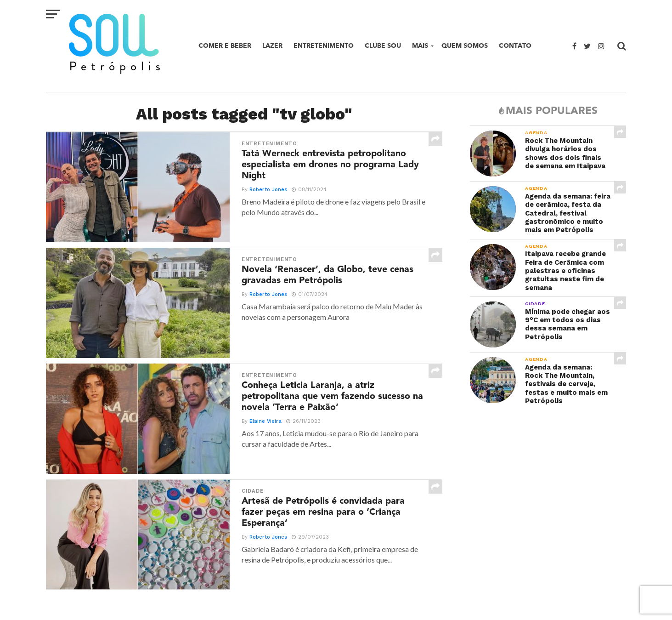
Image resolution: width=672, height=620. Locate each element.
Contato (515, 46)
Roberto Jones (267, 195)
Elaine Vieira (264, 427)
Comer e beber (225, 46)
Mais (420, 46)
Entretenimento (324, 46)
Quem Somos (465, 46)
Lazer (272, 46)
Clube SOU (383, 46)
